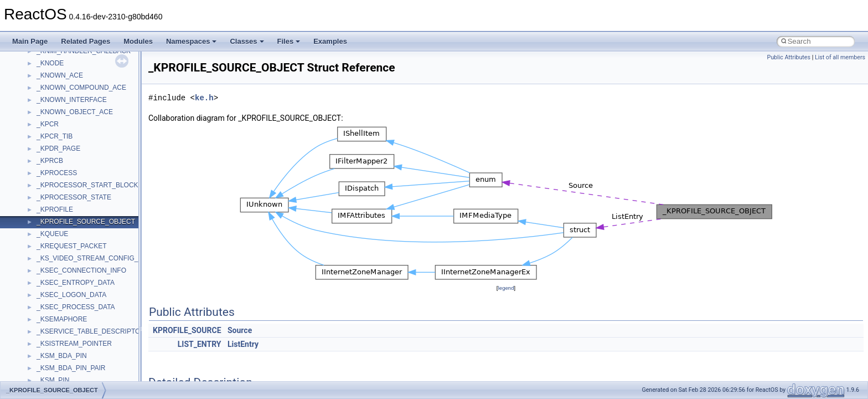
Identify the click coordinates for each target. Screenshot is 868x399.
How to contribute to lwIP (56, 97)
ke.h (204, 98)
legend (506, 288)
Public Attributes (789, 57)
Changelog (35, 85)
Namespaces (192, 41)
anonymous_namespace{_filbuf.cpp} (90, 341)
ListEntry (243, 344)
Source (240, 330)
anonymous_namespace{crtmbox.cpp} (93, 377)
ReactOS (24, 60)
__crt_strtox (54, 316)
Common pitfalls (43, 121)
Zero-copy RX (39, 158)
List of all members (840, 57)
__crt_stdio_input (62, 292)
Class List (42, 280)
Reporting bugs (41, 146)
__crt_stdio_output (64, 304)
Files (289, 41)
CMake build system (49, 109)
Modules (138, 41)
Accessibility (55, 329)
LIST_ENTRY (200, 344)
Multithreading (40, 182)
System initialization (48, 170)
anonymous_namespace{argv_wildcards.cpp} (103, 353)
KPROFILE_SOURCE (187, 330)
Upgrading (34, 73)
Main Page (30, 41)
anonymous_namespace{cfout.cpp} (88, 365)
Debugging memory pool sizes (63, 134)
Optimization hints (45, 195)
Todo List (32, 219)
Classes (247, 41)
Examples (330, 41)
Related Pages (86, 41)
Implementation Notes (51, 207)
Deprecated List (42, 231)
